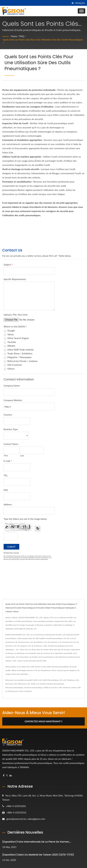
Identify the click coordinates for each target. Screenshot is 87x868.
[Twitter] (7, 775)
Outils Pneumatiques (51, 680)
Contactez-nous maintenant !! (44, 721)
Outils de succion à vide (53, 687)
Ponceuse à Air (11, 684)
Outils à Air (37, 680)
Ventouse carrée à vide (72, 687)
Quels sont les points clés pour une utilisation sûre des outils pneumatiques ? (36, 41)
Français (80, 3)
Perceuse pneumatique (14, 687)
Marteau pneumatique (55, 684)
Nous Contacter (25, 691)
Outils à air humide (38, 684)
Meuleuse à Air (73, 680)
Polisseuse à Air (24, 684)
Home (14, 36)
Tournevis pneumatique (33, 687)
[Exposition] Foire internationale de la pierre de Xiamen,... (37, 842)
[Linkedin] (11, 775)
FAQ (22, 36)
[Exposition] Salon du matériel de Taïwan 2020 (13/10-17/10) (38, 855)
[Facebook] (4, 775)
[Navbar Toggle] (81, 11)
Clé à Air (63, 680)
